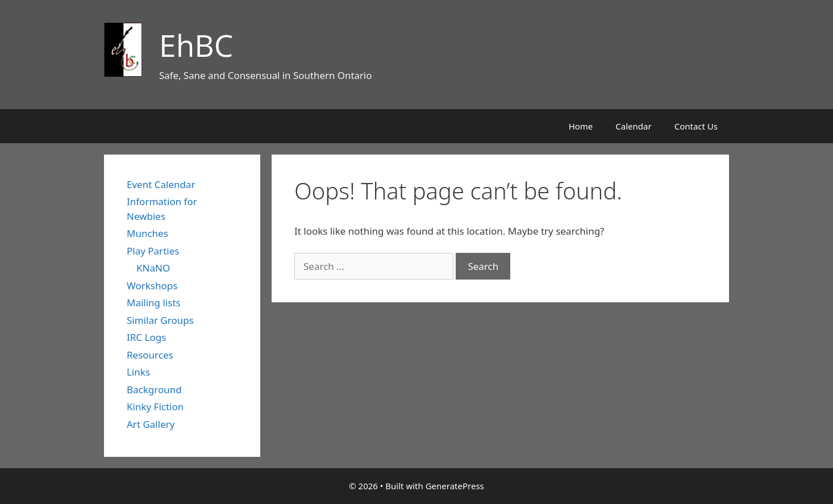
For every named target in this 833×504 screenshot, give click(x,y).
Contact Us (696, 126)
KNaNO (153, 268)
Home (581, 126)
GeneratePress (455, 486)
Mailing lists (154, 303)
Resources (150, 355)
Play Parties (153, 251)
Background (154, 390)
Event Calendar (161, 184)
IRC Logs (146, 337)
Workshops (152, 286)
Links (138, 372)
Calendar (633, 126)
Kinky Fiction (155, 407)
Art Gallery (151, 424)
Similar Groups (160, 320)
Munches (147, 233)
